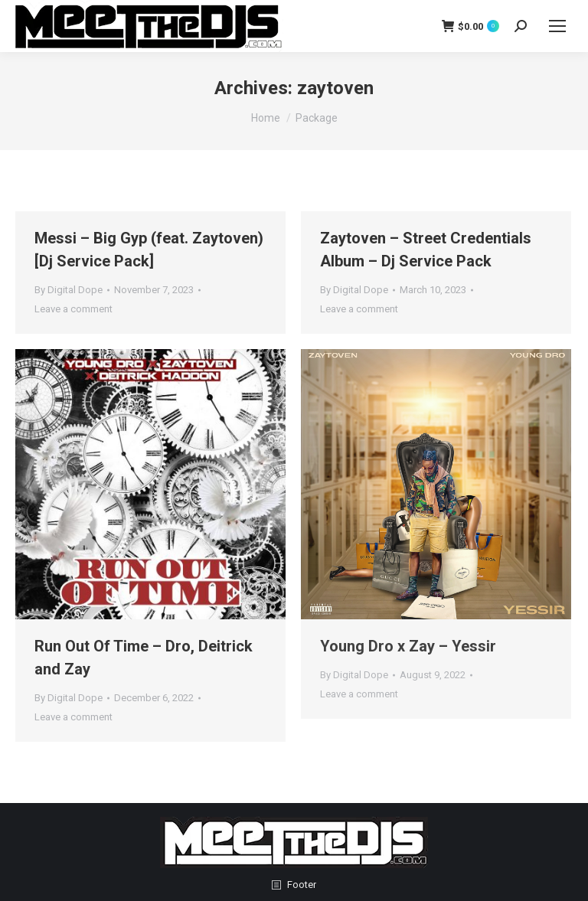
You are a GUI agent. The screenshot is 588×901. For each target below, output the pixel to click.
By (69, 290)
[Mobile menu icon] (557, 26)
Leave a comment (73, 309)
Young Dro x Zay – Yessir (408, 646)
